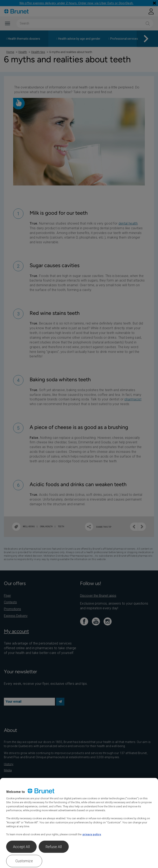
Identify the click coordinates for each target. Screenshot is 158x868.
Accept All (21, 847)
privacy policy (92, 834)
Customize (24, 861)
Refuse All (54, 847)
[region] (79, 823)
